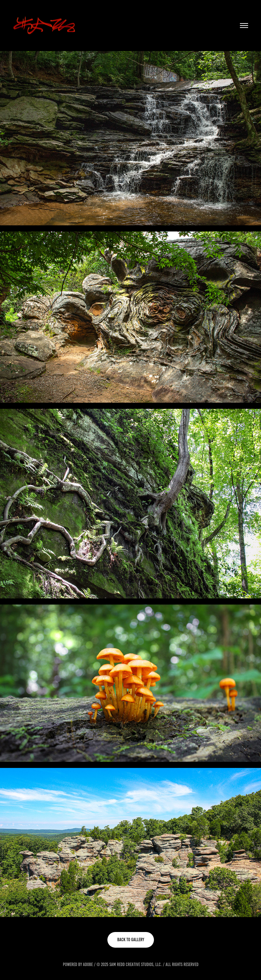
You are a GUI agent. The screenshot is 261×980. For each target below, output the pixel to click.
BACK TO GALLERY (131, 940)
